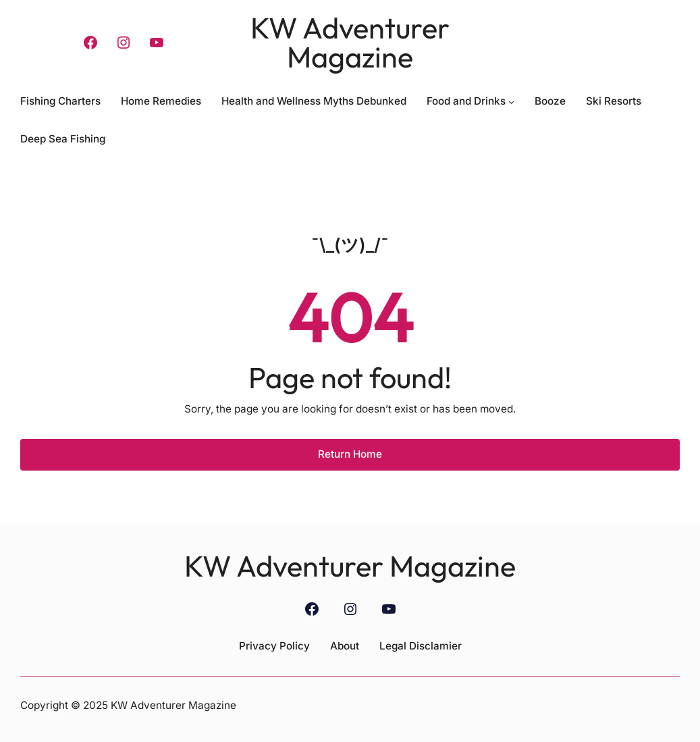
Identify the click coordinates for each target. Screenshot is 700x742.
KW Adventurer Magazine (350, 42)
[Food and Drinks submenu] (511, 101)
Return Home (350, 454)
